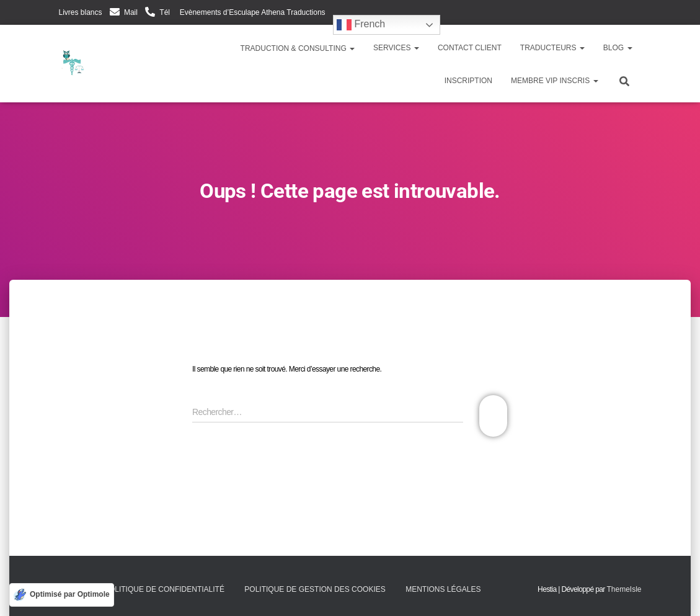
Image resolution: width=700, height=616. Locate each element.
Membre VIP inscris (554, 81)
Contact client (470, 48)
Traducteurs (552, 48)
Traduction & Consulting (297, 48)
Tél (165, 12)
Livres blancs (81, 12)
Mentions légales (443, 589)
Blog (618, 48)
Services (396, 48)
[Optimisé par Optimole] (62, 595)
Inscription (468, 81)
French (361, 25)
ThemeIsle (624, 589)
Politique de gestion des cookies (315, 589)
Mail (131, 12)
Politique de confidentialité (164, 589)
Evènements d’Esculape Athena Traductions (251, 12)
